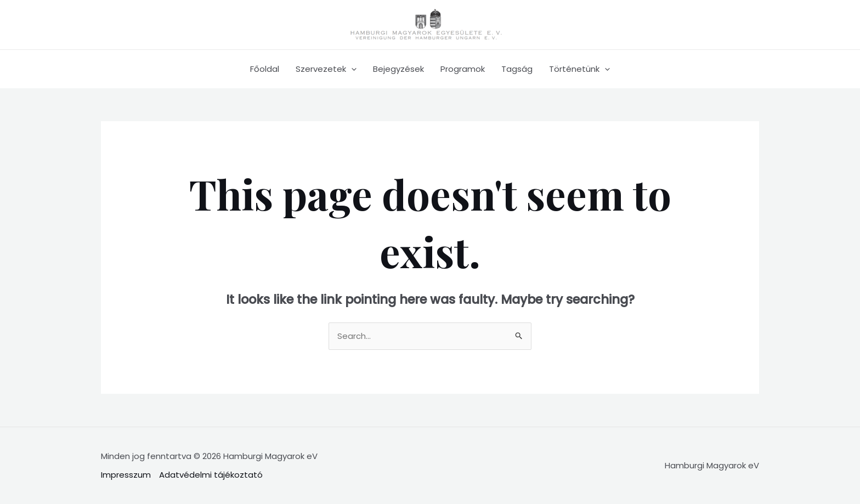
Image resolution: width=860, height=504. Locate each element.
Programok (463, 69)
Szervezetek (326, 69)
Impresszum (126, 475)
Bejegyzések (398, 69)
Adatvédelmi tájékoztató (211, 475)
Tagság (517, 69)
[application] (351, 69)
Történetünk (579, 69)
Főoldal (265, 69)
